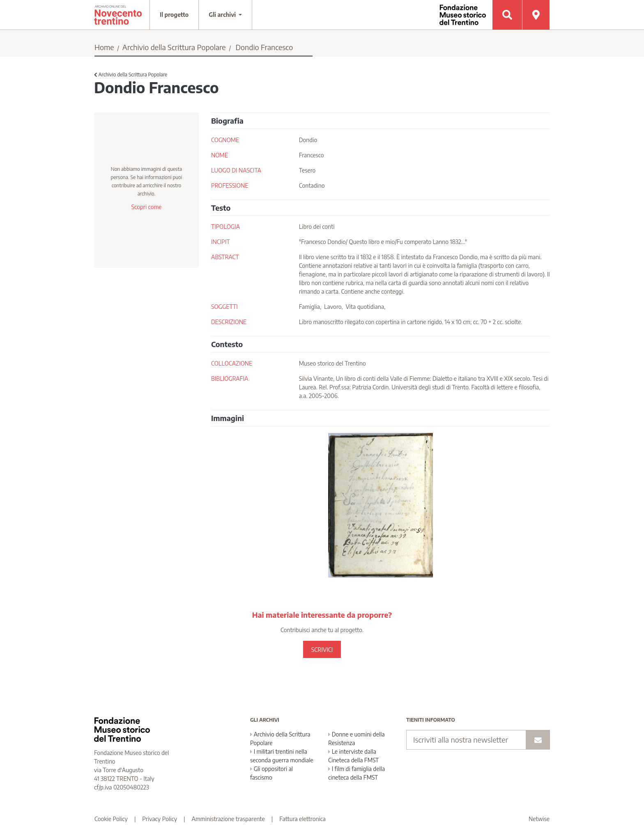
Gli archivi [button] (223, 15)
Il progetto (174, 15)
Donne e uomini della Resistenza (356, 739)
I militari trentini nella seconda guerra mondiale (282, 756)
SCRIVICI (322, 650)
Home (104, 47)
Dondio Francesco (264, 47)
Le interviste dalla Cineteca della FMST (353, 756)
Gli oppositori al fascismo (271, 773)
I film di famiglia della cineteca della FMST (356, 773)
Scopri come (146, 207)
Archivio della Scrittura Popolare (174, 47)
